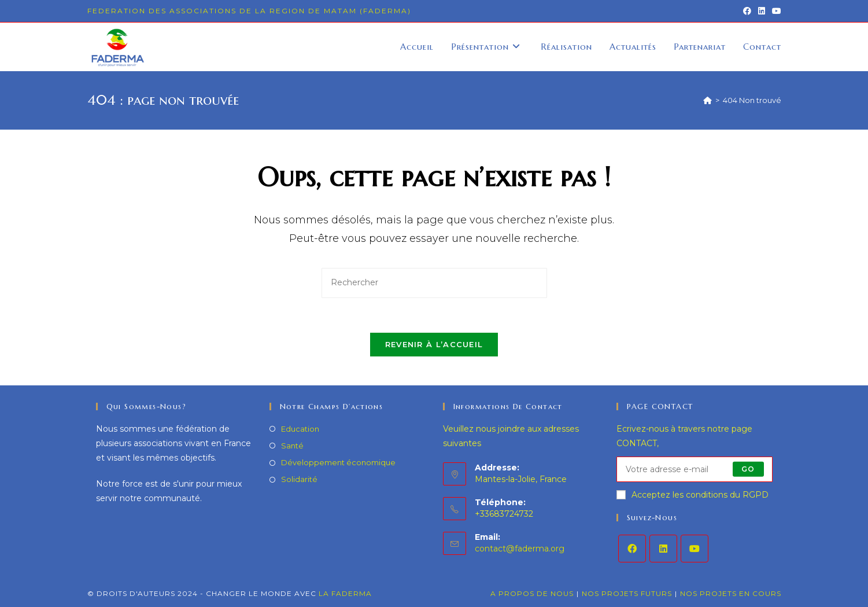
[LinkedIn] (663, 549)
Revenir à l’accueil (434, 344)
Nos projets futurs (627, 593)
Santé (292, 446)
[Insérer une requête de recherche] (434, 283)
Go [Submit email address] (748, 469)
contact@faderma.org (520, 549)
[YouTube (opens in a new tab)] (775, 11)
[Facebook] (632, 549)
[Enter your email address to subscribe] (695, 469)
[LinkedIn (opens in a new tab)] (762, 11)
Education (300, 429)
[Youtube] (695, 549)
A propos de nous (532, 593)
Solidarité (299, 479)
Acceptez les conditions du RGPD (692, 495)
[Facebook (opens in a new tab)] (747, 11)
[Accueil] (708, 100)
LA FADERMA (345, 593)
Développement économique (338, 462)
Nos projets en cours (731, 593)
